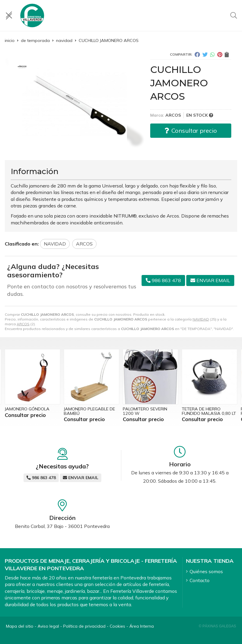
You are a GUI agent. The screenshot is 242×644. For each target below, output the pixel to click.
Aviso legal (48, 626)
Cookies (117, 626)
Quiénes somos (206, 571)
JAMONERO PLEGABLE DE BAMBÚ (89, 411)
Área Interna (142, 626)
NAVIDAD (201, 319)
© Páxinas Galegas (217, 626)
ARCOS (23, 324)
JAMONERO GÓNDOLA (27, 409)
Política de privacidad (84, 626)
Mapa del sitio (20, 626)
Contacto (200, 580)
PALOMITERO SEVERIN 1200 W (145, 411)
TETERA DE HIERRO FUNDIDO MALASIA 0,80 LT (209, 411)
